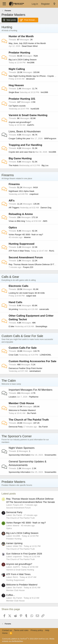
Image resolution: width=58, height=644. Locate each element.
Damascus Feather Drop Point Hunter (25, 368)
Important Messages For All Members (30, 390)
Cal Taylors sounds (17, 106)
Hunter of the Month (21, 36)
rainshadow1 (35, 371)
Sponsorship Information (20, 455)
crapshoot (34, 194)
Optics (13, 228)
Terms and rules (21, 630)
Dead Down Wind (30, 46)
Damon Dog (46, 208)
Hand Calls (15, 302)
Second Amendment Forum (26, 257)
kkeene (27, 237)
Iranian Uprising (14, 543)
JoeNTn (31, 125)
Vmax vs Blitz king (17, 221)
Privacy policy (37, 630)
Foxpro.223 (28, 267)
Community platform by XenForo (25, 639)
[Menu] (4, 4)
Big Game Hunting (20, 158)
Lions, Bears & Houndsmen (25, 131)
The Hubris (14, 165)
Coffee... (11, 595)
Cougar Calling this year (19, 138)
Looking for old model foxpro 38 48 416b (27, 293)
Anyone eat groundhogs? (20, 122)
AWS (45, 221)
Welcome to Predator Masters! (22, 410)
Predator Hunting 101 (22, 99)
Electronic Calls (19, 286)
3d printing (13, 309)
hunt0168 (35, 109)
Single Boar (14, 92)
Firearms (8, 175)
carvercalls (44, 309)
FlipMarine (34, 397)
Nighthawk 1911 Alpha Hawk (21, 191)
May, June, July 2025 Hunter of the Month (27, 43)
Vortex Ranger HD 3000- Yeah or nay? (26, 235)
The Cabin (9, 381)
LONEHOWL (45, 355)
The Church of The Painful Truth (29, 420)
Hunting (7, 27)
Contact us (7, 630)
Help (47, 630)
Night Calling (17, 69)
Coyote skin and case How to (22, 152)
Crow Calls (14, 355)
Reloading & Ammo (21, 214)
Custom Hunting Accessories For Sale (32, 361)
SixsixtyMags (41, 326)
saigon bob (31, 296)
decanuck (30, 79)
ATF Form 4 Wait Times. (19, 251)
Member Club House (21, 403)
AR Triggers (14, 208)
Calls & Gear (10, 277)
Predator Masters (13, 482)
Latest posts (9, 494)
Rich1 (52, 251)
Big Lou (45, 165)
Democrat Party (16, 427)
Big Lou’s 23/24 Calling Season (23, 60)
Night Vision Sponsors (22, 448)
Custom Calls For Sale (23, 348)
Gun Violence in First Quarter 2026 (24, 554)
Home (5, 633)
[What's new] (54, 4)
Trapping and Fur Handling (25, 145)
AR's (12, 201)
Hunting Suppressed (21, 244)
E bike (11, 326)
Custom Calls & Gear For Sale (22, 336)
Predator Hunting (19, 53)
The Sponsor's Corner (17, 436)
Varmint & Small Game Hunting (28, 115)
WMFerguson (50, 138)
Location (12, 397)
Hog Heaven (16, 85)
